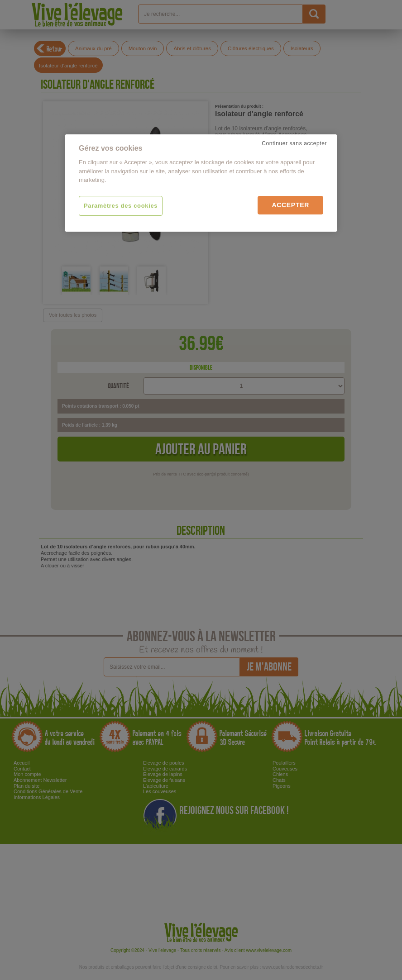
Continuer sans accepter (294, 143)
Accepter (290, 205)
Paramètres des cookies (121, 206)
